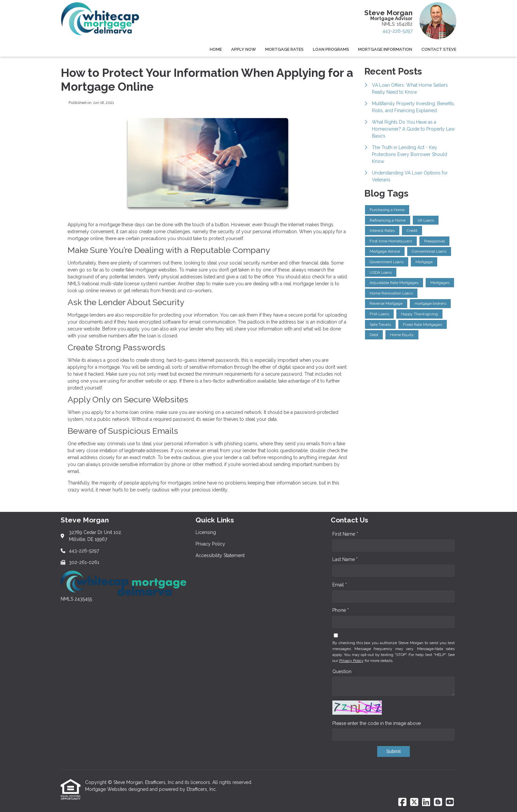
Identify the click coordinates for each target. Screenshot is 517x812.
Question (342, 671)
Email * (340, 585)
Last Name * (345, 559)
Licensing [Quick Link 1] (206, 532)
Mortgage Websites (107, 789)
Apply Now (243, 49)
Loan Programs (331, 49)
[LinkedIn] (426, 802)
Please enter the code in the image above (377, 723)
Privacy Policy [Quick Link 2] (210, 544)
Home (216, 49)
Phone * (341, 610)
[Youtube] (450, 802)
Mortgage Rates (284, 49)
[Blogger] (438, 802)
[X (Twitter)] (414, 802)
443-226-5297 (397, 31)
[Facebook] (402, 802)
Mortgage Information (385, 49)
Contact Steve (439, 49)
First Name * (345, 534)
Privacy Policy (351, 661)
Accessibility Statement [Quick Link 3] (220, 555)
